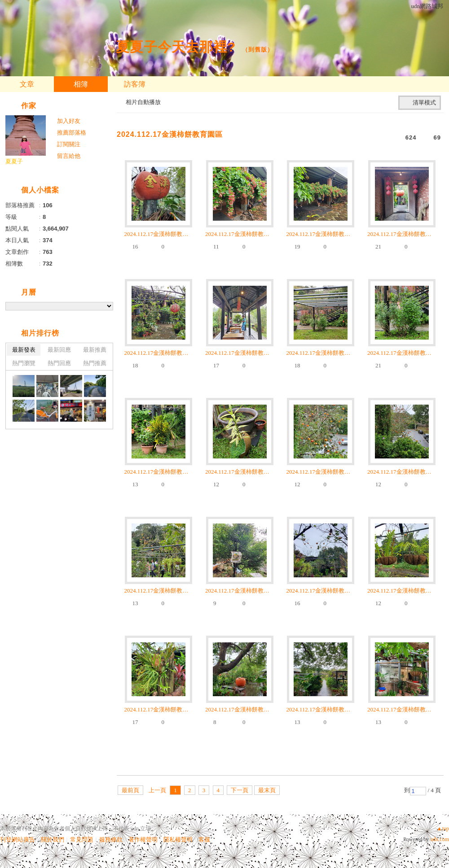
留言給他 (69, 156)
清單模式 (424, 103)
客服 (204, 840)
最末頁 (267, 790)
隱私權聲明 (178, 840)
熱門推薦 (95, 363)
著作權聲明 (143, 840)
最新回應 (59, 350)
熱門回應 (59, 363)
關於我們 (53, 840)
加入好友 (69, 121)
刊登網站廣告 (18, 840)
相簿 (81, 84)
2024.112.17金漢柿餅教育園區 (170, 134)
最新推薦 (95, 350)
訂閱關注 (69, 144)
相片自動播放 (143, 102)
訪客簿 (135, 84)
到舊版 (258, 50)
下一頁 (240, 790)
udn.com (440, 839)
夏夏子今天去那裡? (176, 47)
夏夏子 (14, 161)
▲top (443, 829)
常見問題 (82, 840)
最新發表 (24, 350)
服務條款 (111, 840)
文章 (27, 84)
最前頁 (130, 790)
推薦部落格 (72, 133)
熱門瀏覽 (24, 363)
